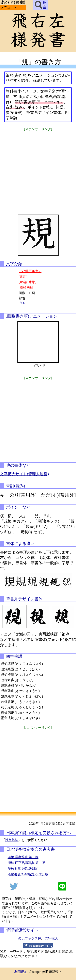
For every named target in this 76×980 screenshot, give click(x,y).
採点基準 (12, 840)
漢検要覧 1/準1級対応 (23, 869)
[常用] (23, 277)
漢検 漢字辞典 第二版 (23, 857)
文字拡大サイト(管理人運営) (24, 474)
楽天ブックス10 (30, 938)
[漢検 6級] (26, 287)
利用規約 (21, 972)
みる (22, 303)
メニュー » (8, 7)
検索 (40, 5)
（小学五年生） (30, 271)
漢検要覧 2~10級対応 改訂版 (28, 874)
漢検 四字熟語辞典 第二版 (26, 863)
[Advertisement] (38, 170)
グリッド (40, 365)
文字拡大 (51, 938)
